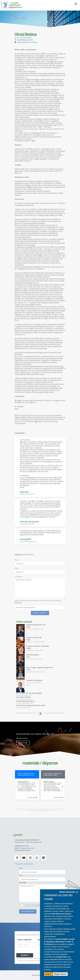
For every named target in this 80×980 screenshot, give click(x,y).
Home (17, 18)
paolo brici (24, 492)
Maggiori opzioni (60, 974)
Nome (17, 560)
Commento (18, 577)
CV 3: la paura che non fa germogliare (29, 693)
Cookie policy (29, 864)
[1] (44, 54)
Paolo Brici (34, 42)
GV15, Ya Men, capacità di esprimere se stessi (40, 669)
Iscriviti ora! (23, 743)
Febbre (19, 42)
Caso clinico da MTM (23, 697)
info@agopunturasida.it (27, 848)
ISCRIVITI (25, 955)
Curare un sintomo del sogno (34, 639)
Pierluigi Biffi (26, 539)
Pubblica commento (40, 613)
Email (16, 568)
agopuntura (26, 42)
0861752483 (25, 846)
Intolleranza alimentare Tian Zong (36, 626)
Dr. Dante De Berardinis (24, 38)
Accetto (48, 974)
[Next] (62, 787)
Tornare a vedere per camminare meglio (38, 647)
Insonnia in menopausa (34, 680)
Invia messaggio (28, 911)
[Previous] (18, 787)
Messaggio (23, 882)
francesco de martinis (29, 522)
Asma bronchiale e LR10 (33, 656)
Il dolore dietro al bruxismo (25, 701)
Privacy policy (19, 864)
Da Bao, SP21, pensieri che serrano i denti (31, 705)
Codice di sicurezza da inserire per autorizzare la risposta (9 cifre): (38, 602)
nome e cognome (24, 940)
